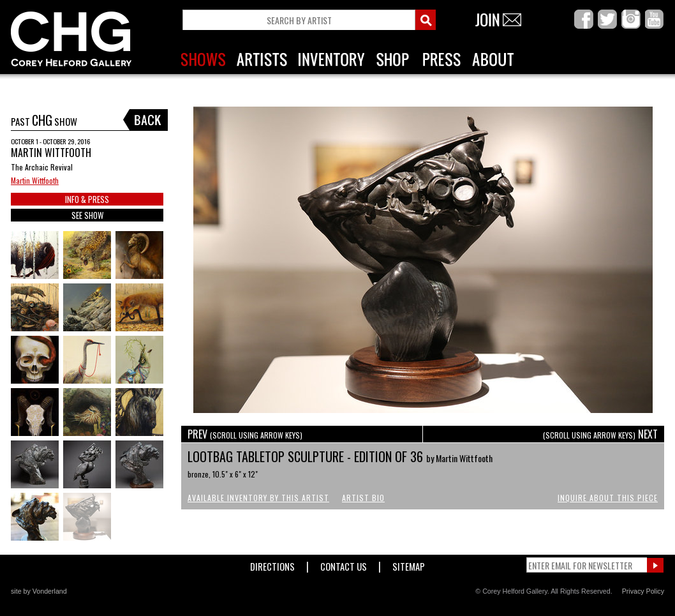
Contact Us (344, 564)
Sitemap (409, 564)
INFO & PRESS (87, 199)
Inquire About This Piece (608, 498)
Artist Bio (363, 498)
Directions (272, 564)
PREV (245, 434)
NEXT (600, 434)
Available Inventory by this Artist (258, 498)
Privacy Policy (643, 591)
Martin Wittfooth (35, 180)
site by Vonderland (39, 591)
